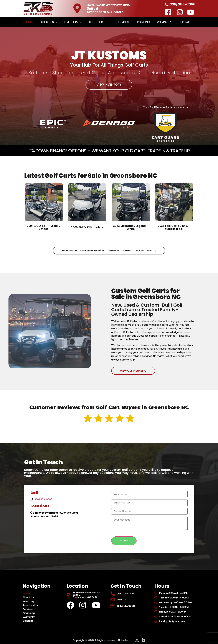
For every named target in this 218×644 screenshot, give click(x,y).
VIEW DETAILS (44, 237)
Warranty (164, 22)
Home (30, 22)
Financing (143, 22)
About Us (49, 22)
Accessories (99, 22)
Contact (185, 22)
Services (123, 22)
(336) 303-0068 (43, 499)
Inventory (73, 22)
